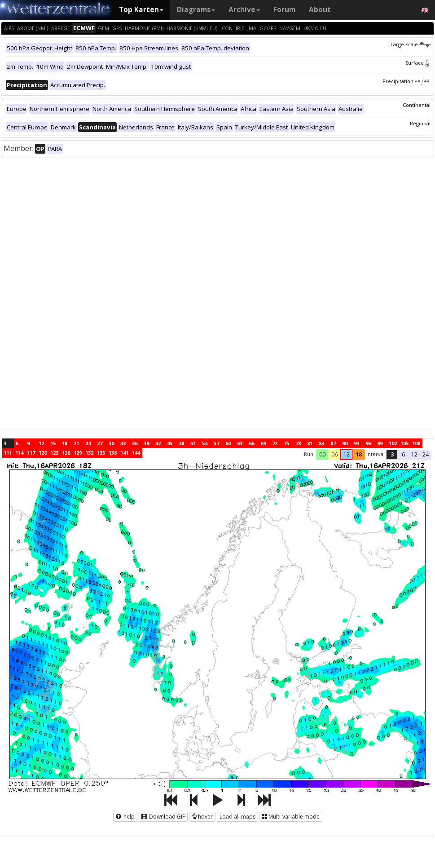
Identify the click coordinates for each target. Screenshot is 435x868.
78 (298, 443)
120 (43, 453)
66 (251, 443)
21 (76, 443)
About (320, 10)
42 (158, 443)
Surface (418, 63)
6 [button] (403, 454)
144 (136, 453)
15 (53, 443)
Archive (244, 10)
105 (404, 443)
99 (380, 443)
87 (333, 443)
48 (181, 443)
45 (170, 443)
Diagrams (196, 10)
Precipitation (406, 81)
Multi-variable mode (291, 817)
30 (111, 443)
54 (205, 443)
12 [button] (347, 454)
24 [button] (426, 454)
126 (66, 453)
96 (368, 443)
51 (193, 443)
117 (31, 453)
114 (19, 453)
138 (113, 453)
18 (65, 443)
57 (216, 443)
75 (286, 443)
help (125, 817)
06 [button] (334, 454)
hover (202, 817)
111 (8, 453)
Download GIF (163, 817)
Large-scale (411, 44)
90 (345, 443)
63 (240, 443)
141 (124, 453)
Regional (420, 123)
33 (123, 443)
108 (416, 443)
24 (88, 443)
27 (100, 443)
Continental (417, 105)
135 (101, 453)
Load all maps (237, 817)
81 (310, 443)
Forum (284, 10)
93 (356, 443)
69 (263, 443)
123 (54, 453)
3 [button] (392, 454)
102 (393, 443)
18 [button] (359, 454)
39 (146, 443)
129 (78, 453)
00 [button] (322, 454)
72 (275, 443)
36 (135, 443)
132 (89, 453)
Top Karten (141, 10)
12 (41, 443)
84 (321, 443)
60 (228, 443)
